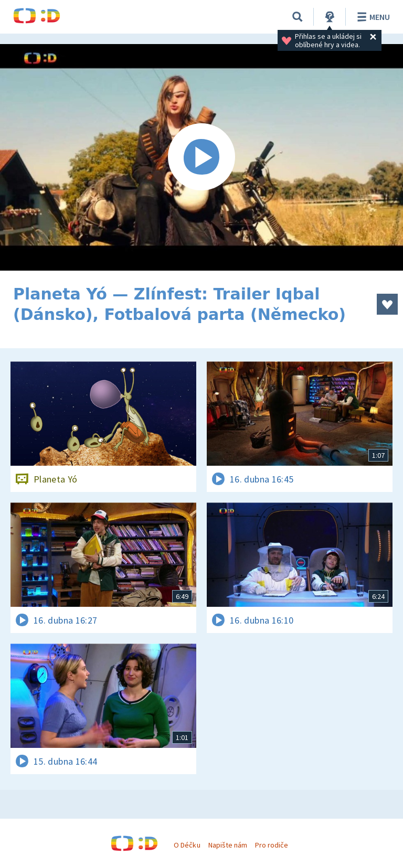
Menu (372, 17)
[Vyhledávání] (298, 17)
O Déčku (187, 845)
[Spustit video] (201, 157)
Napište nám (228, 845)
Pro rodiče (272, 845)
